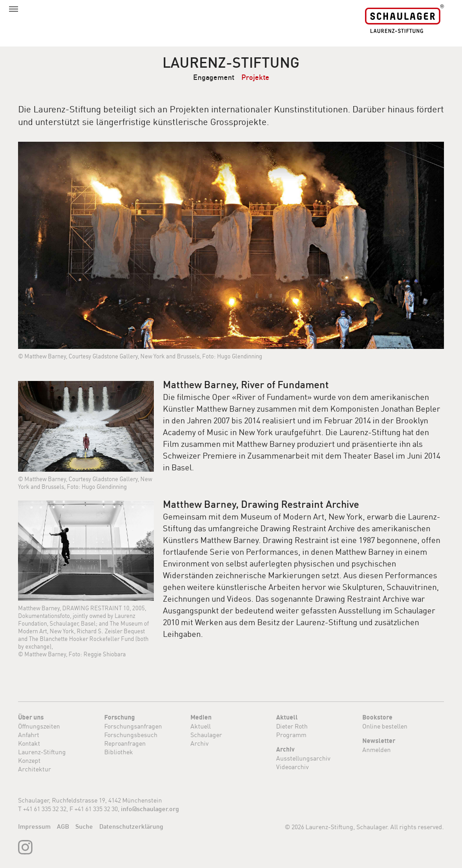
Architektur (35, 769)
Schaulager (206, 735)
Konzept (29, 760)
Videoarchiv (292, 767)
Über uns (31, 717)
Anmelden (377, 750)
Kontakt (29, 743)
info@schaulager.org (150, 809)
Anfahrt (29, 735)
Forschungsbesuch (131, 735)
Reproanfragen (125, 743)
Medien (201, 717)
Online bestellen (385, 726)
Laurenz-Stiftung (231, 62)
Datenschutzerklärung (131, 826)
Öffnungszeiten (39, 726)
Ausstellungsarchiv (303, 758)
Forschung (120, 717)
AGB (63, 826)
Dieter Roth (292, 726)
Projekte (255, 77)
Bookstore (377, 717)
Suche (84, 826)
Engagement (214, 77)
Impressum (34, 826)
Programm (291, 735)
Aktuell (201, 726)
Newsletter (379, 741)
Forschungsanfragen (133, 726)
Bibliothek (119, 752)
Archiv (199, 743)
